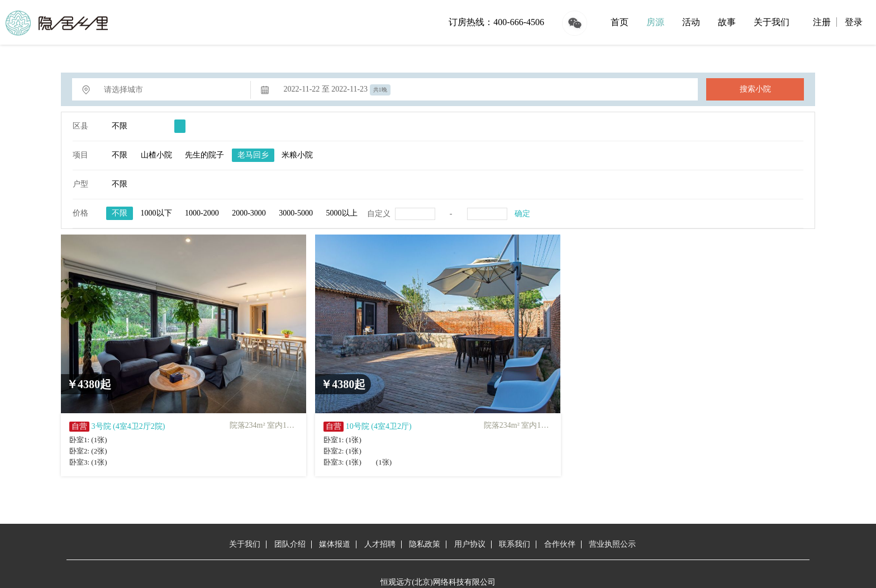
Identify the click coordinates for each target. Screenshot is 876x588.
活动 (691, 22)
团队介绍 (290, 544)
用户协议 (470, 544)
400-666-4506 (519, 22)
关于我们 (772, 22)
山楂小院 (156, 155)
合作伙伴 (560, 544)
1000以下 (156, 213)
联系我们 (515, 544)
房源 (655, 22)
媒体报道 (335, 544)
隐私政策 (425, 544)
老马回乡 (253, 155)
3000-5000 (296, 213)
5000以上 (342, 213)
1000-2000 (202, 213)
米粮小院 (297, 155)
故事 (727, 22)
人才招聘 (380, 544)
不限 (120, 126)
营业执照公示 (612, 544)
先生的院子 (204, 155)
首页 (620, 22)
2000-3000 (249, 213)
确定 (522, 214)
